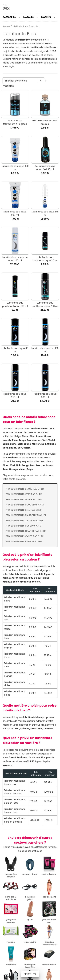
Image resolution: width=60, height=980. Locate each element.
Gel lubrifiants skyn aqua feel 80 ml (45, 168)
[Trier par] (23, 81)
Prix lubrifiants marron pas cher (26, 515)
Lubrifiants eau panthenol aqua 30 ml (45, 259)
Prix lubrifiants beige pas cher (24, 542)
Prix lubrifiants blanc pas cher (25, 489)
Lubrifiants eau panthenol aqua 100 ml (15, 304)
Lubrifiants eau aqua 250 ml (15, 395)
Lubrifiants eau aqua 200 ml (15, 213)
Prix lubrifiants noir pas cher (24, 499)
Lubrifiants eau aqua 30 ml (15, 350)
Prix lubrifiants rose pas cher (24, 526)
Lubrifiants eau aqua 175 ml (45, 213)
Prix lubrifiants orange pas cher (26, 531)
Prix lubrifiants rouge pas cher (25, 505)
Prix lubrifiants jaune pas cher (25, 520)
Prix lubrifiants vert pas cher (24, 494)
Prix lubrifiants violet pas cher (25, 536)
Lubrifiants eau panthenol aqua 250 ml (45, 304)
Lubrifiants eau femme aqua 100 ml (15, 259)
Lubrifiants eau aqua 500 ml (45, 395)
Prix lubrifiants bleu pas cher (24, 510)
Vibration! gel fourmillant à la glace (15, 122)
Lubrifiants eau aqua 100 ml (15, 168)
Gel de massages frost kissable (45, 122)
